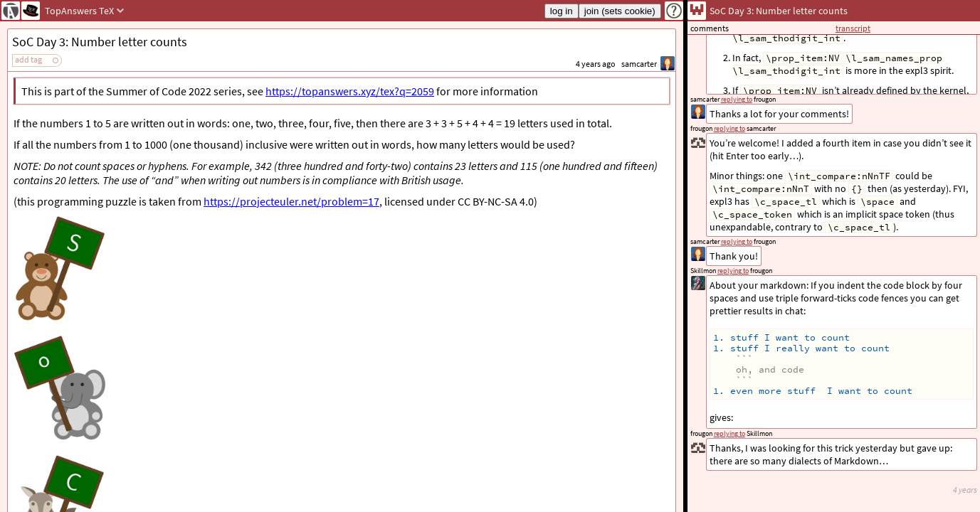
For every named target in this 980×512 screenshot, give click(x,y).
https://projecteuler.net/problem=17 (291, 201)
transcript (853, 28)
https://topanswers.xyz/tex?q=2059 (350, 91)
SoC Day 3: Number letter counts (100, 42)
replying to (729, 433)
